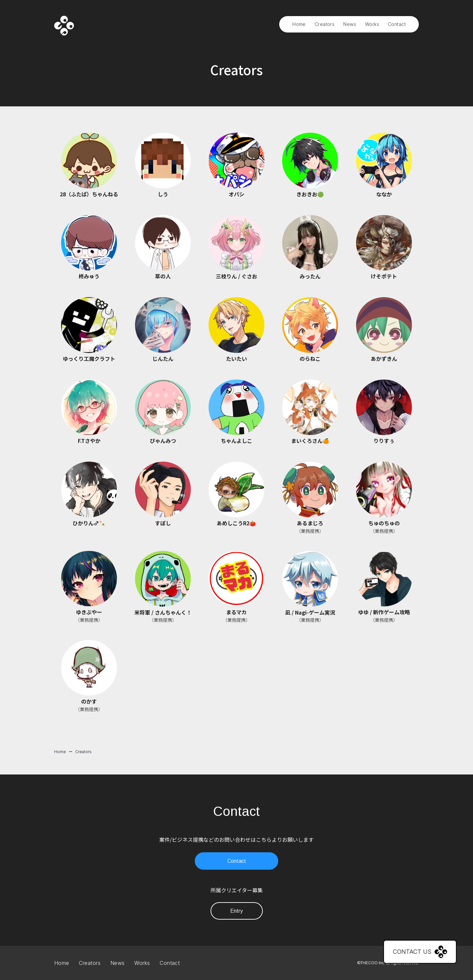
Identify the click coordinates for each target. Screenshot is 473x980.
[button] (89, 167)
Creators (325, 24)
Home (299, 24)
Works (372, 24)
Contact (397, 24)
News (350, 24)
